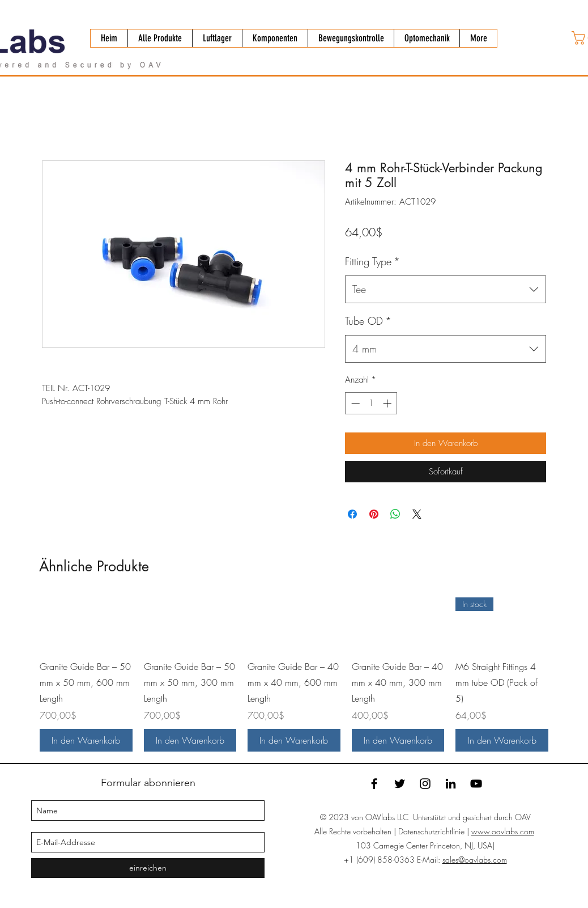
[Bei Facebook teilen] (352, 514)
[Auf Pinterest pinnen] (374, 514)
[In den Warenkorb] (86, 740)
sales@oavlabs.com (475, 860)
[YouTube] (476, 784)
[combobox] (446, 290)
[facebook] (374, 784)
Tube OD (368, 321)
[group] (294, 674)
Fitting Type (372, 261)
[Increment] (388, 403)
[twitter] (400, 784)
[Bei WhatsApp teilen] (395, 514)
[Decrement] (354, 403)
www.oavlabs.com (503, 831)
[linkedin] (451, 784)
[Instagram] (425, 784)
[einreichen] (148, 868)
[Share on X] (417, 514)
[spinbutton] (371, 403)
